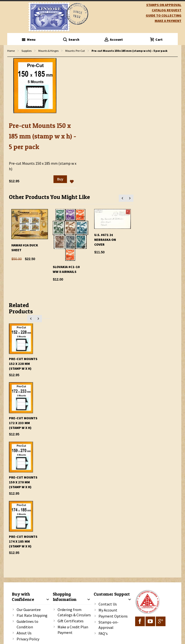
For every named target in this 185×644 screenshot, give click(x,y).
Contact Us (108, 604)
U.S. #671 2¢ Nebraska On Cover (105, 240)
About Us (24, 633)
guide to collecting (164, 15)
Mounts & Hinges (48, 51)
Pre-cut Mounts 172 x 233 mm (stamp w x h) (23, 423)
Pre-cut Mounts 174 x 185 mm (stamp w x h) (23, 541)
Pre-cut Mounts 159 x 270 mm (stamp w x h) (23, 482)
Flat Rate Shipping (32, 615)
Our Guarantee (29, 610)
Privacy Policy (28, 639)
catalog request (167, 10)
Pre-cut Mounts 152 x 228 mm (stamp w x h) (23, 364)
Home (11, 51)
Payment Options (113, 616)
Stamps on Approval (164, 5)
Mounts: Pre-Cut (75, 51)
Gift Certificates (71, 621)
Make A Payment (168, 21)
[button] (72, 182)
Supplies (26, 51)
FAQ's (103, 633)
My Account (108, 610)
